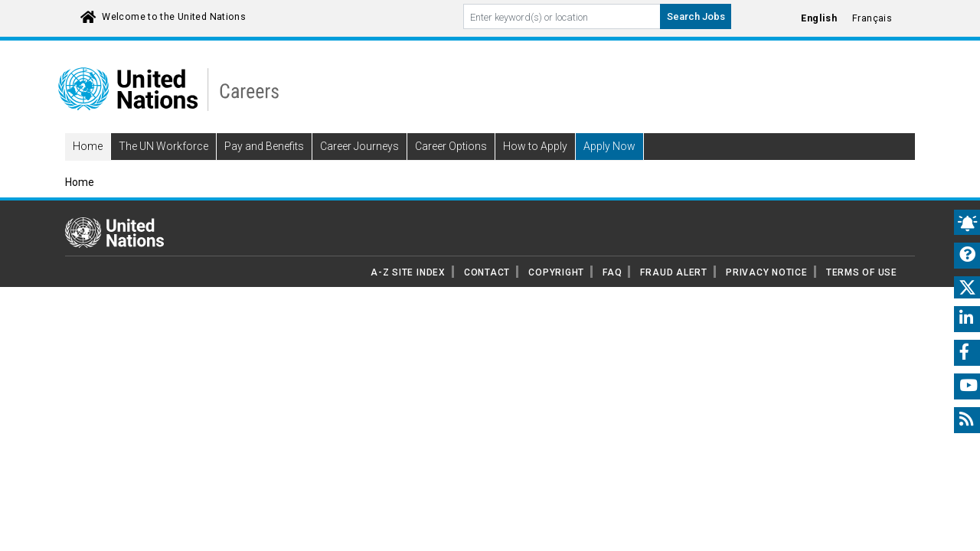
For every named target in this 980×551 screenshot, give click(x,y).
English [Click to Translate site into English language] (819, 18)
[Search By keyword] (562, 16)
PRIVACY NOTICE (767, 294)
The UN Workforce (163, 168)
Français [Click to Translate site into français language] (872, 18)
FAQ (612, 294)
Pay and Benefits (264, 168)
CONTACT (487, 294)
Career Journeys (359, 168)
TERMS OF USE (862, 294)
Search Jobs (696, 16)
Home (88, 168)
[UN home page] (114, 253)
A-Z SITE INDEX (408, 294)
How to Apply (535, 168)
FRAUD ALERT (673, 294)
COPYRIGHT (556, 294)
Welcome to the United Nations (174, 17)
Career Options (451, 168)
